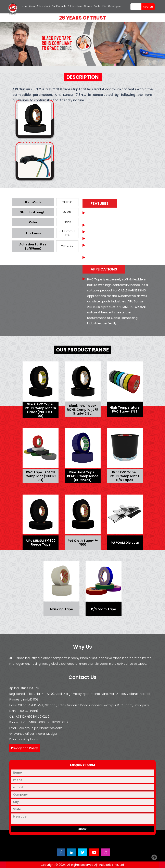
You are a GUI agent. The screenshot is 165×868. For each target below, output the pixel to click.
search (148, 7)
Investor (45, 6)
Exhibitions (76, 6)
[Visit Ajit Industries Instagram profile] (105, 852)
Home (23, 6)
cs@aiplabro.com (32, 739)
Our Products (59, 6)
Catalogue (114, 6)
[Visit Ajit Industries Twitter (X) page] (83, 852)
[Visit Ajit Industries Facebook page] (61, 852)
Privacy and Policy (24, 748)
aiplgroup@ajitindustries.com (41, 728)
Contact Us (100, 6)
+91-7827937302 (57, 722)
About (32, 6)
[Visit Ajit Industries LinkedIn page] (72, 852)
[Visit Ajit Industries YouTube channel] (94, 852)
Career (88, 6)
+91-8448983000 (33, 722)
